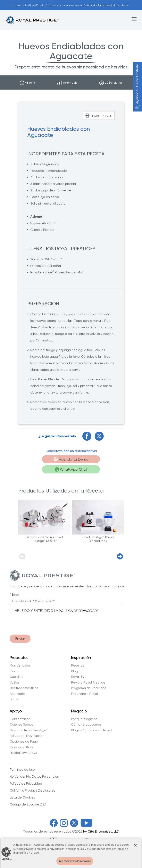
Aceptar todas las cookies (75, 863)
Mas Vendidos (20, 666)
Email (15, 594)
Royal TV (78, 677)
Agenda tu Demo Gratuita (137, 87)
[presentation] (41, 622)
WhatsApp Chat (71, 469)
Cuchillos (16, 677)
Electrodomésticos (24, 688)
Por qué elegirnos (84, 719)
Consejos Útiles (21, 747)
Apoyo (16, 711)
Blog (74, 671)
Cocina (15, 671)
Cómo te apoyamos (86, 725)
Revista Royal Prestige (88, 683)
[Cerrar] (135, 847)
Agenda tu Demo (71, 459)
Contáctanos (20, 719)
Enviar (20, 639)
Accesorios (18, 694)
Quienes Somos (22, 725)
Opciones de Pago (24, 742)
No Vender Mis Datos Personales (34, 776)
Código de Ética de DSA (28, 804)
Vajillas (15, 683)
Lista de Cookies (22, 797)
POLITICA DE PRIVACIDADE (79, 611)
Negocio (79, 711)
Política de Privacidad (26, 783)
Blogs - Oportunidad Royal (91, 730)
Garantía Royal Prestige (29, 730)
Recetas (78, 666)
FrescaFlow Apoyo (23, 753)
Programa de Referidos (89, 688)
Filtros (14, 699)
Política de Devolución (26, 736)
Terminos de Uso (22, 770)
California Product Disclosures (32, 790)
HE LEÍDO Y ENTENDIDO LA (36, 611)
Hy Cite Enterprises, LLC (101, 831)
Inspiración (81, 658)
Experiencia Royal (84, 694)
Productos (19, 658)
